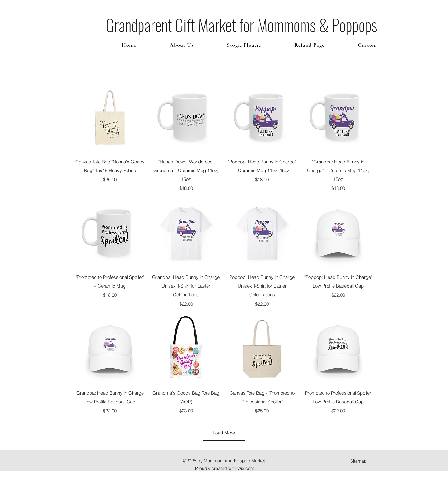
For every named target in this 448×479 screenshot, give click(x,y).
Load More (224, 433)
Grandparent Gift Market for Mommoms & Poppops (242, 25)
